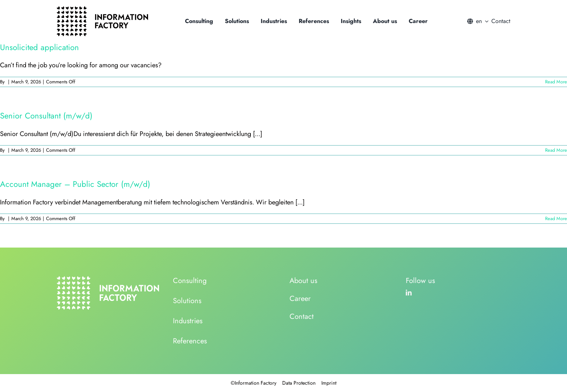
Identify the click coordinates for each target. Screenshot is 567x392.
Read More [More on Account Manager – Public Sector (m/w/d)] (556, 218)
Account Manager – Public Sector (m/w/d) (75, 184)
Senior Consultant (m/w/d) (46, 116)
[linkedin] (409, 293)
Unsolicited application (39, 47)
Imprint (329, 383)
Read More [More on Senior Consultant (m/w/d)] (556, 150)
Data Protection (299, 383)
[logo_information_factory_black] (102, 10)
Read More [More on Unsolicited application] (556, 82)
